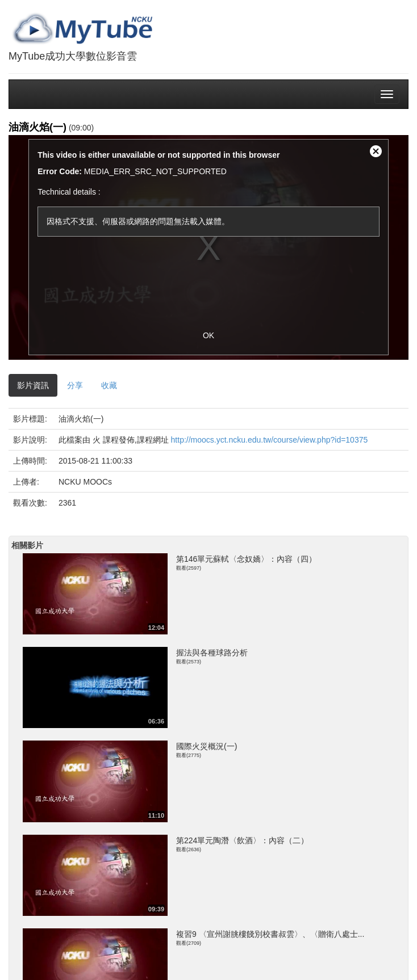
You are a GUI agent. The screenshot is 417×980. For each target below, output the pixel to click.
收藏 (109, 385)
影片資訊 (33, 385)
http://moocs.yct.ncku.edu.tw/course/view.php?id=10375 (270, 440)
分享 (75, 385)
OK (208, 335)
